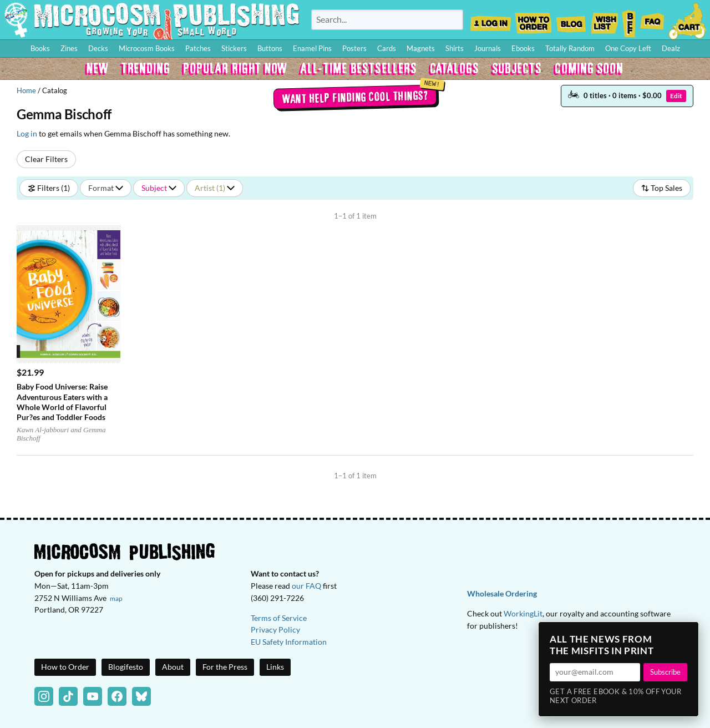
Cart (688, 20)
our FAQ (306, 586)
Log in (27, 133)
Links (275, 667)
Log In (491, 20)
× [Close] (687, 634)
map (116, 598)
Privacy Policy (275, 630)
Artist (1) (215, 188)
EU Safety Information (289, 642)
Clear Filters (46, 159)
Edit (676, 96)
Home (26, 90)
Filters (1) (49, 188)
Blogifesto (126, 667)
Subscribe (665, 672)
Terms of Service (279, 618)
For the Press (225, 667)
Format (106, 188)
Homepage (152, 20)
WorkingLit (523, 613)
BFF (629, 20)
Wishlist (604, 20)
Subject (159, 188)
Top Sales (662, 188)
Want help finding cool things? (355, 97)
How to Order (533, 20)
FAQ (652, 20)
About (173, 667)
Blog (571, 20)
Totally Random (570, 48)
